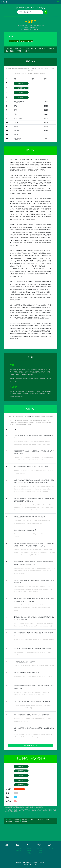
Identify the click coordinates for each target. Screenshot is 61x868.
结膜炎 (16, 135)
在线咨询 (40, 853)
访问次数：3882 (14, 41)
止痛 (15, 110)
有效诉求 (9, 49)
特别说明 (18, 49)
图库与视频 (10, 51)
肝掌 (15, 114)
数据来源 (18, 848)
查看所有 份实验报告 (31, 745)
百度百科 (12, 37)
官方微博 (40, 851)
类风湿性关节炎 (19, 102)
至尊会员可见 (34, 28)
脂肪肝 (16, 127)
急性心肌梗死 (18, 118)
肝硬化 (16, 122)
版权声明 (18, 851)
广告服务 (29, 853)
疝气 (15, 106)
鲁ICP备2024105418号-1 (30, 865)
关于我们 (29, 848)
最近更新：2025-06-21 (27, 41)
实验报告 (30, 49)
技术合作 (29, 851)
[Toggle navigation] (58, 2)
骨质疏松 (17, 131)
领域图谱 (42, 49)
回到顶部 (9, 820)
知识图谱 (51, 49)
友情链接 (51, 848)
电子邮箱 (40, 848)
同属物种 (27, 51)
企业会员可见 (36, 29)
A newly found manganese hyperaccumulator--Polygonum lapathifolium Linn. (34, 666)
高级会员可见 (21, 83)
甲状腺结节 (17, 139)
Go (46, 12)
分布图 (19, 51)
